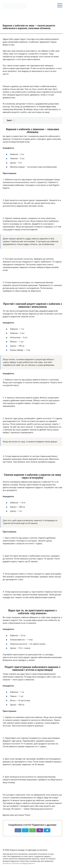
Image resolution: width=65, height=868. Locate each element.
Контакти (7, 863)
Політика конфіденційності (23, 863)
